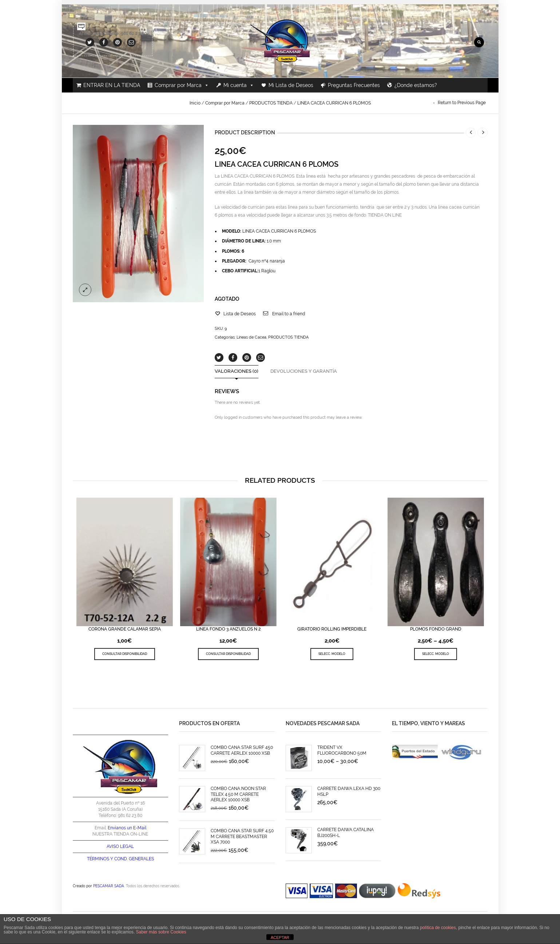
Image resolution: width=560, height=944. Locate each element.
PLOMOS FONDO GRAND (436, 629)
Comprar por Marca (182, 85)
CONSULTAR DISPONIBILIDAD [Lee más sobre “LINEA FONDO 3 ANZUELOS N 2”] (228, 654)
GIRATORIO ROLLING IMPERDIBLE (332, 629)
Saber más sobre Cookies (161, 932)
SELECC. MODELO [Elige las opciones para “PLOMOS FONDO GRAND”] (436, 654)
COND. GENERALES (134, 859)
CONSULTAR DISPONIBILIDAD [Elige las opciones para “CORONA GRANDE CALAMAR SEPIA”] (125, 654)
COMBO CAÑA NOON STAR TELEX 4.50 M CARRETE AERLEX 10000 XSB (238, 794)
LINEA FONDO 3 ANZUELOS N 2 (228, 629)
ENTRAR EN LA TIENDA (112, 85)
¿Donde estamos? (416, 85)
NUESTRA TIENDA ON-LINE (120, 834)
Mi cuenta (239, 85)
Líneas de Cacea (251, 337)
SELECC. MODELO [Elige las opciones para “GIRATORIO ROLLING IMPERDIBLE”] (332, 654)
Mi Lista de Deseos (291, 85)
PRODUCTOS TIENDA (271, 103)
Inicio (195, 103)
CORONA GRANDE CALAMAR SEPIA (125, 629)
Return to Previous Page (462, 103)
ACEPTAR (280, 937)
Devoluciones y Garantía (304, 372)
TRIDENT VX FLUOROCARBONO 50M (342, 750)
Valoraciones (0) (237, 372)
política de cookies (438, 928)
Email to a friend (289, 314)
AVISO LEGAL (120, 846)
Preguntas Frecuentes (354, 85)
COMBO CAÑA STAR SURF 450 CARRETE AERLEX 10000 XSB (242, 750)
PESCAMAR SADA (109, 886)
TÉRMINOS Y (100, 859)
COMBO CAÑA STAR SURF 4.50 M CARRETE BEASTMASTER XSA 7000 (242, 836)
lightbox (85, 290)
